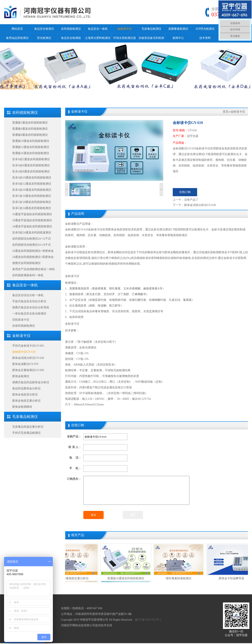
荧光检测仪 (44, 38)
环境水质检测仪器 (125, 38)
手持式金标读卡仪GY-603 (28, 346)
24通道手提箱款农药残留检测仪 (32, 226)
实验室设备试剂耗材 (151, 38)
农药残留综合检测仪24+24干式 (31, 245)
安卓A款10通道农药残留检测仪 (32, 178)
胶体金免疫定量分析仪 (26, 401)
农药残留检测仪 (71, 29)
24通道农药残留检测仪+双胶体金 (33, 257)
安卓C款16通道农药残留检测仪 (32, 196)
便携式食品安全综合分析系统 (31, 307)
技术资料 (205, 38)
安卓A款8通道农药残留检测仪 (31, 171)
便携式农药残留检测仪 (26, 263)
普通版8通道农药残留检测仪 (30, 135)
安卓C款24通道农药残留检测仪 (32, 208)
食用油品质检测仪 (17, 38)
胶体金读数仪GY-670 (25, 364)
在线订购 (185, 192)
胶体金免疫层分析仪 (25, 395)
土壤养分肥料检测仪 (98, 38)
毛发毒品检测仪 (151, 29)
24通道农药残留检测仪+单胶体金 (33, 251)
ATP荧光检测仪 (205, 29)
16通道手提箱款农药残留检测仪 (32, 214)
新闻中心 (178, 38)
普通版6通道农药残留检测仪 (30, 129)
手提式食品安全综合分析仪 (29, 301)
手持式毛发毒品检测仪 (26, 433)
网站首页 (17, 29)
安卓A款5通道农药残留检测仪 (31, 159)
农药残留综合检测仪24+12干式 (31, 239)
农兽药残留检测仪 (24, 326)
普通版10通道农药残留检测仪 (31, 141)
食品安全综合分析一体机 (28, 295)
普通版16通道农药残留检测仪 (31, 153)
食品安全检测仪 (44, 29)
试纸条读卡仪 (21, 320)
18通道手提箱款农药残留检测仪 (32, 220)
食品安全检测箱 (71, 38)
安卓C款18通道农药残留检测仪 (32, 202)
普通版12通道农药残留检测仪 (31, 147)
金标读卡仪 (125, 29)
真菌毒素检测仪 (178, 29)
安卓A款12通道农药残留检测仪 (32, 184)
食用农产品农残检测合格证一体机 (34, 269)
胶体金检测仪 (21, 376)
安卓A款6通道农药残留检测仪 (31, 165)
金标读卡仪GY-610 (24, 352)
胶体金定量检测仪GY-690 (28, 370)
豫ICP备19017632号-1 (148, 620)
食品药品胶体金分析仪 (26, 388)
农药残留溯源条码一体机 (28, 275)
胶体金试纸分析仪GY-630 (28, 358)
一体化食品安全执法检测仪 (29, 314)
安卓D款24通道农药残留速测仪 (32, 233)
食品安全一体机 (98, 29)
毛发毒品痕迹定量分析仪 (28, 427)
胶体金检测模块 (22, 407)
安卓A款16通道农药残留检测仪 (32, 190)
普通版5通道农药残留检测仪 (30, 123)
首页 (226, 112)
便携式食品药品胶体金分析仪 (31, 382)
